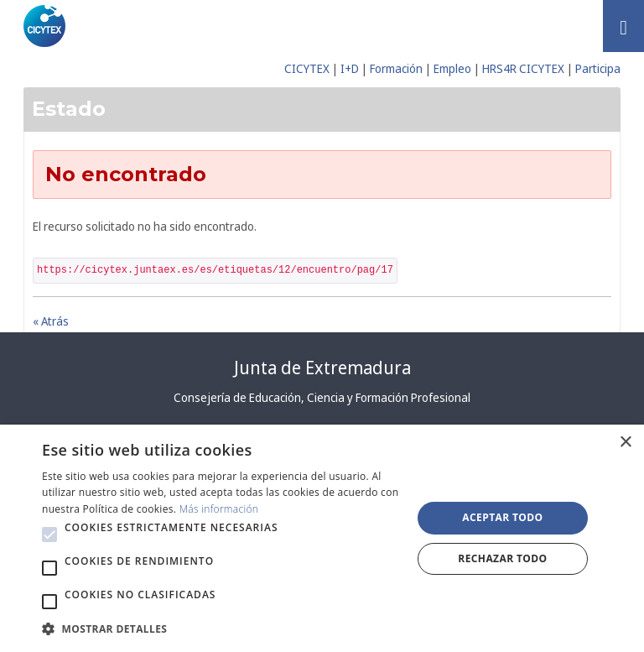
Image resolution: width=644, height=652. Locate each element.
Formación (396, 68)
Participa (598, 68)
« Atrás (51, 321)
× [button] (625, 443)
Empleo (452, 68)
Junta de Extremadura (322, 368)
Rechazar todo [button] (502, 558)
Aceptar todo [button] (502, 517)
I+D (350, 68)
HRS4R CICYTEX (523, 68)
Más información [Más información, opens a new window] (219, 509)
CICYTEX (307, 68)
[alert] (322, 538)
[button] (49, 535)
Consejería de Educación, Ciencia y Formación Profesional (322, 397)
